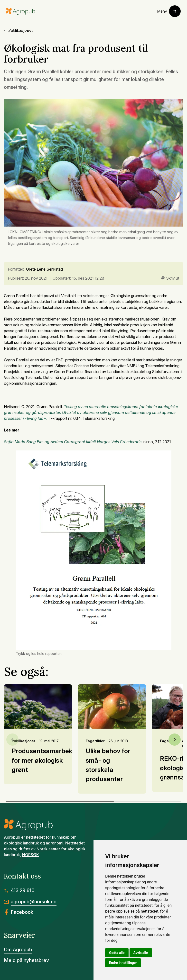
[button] (175, 740)
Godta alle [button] (117, 953)
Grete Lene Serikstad (44, 269)
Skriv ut (170, 278)
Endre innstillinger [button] (123, 963)
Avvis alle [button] (141, 953)
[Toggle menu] (169, 11)
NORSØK (31, 855)
